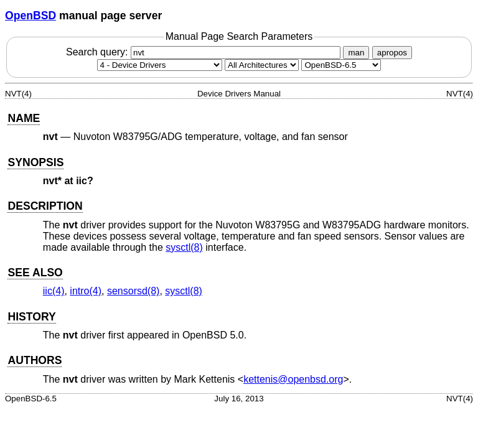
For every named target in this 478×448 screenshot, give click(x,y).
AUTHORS (35, 360)
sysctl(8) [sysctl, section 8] (184, 247)
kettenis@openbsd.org (293, 379)
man (356, 53)
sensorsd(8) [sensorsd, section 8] (133, 291)
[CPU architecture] (262, 65)
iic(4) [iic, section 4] (54, 291)
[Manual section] (160, 65)
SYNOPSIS (35, 162)
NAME (24, 118)
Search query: (205, 52)
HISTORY (31, 317)
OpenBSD (30, 16)
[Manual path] (341, 65)
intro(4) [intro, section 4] (86, 291)
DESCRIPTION (45, 206)
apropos (392, 53)
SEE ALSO (35, 273)
